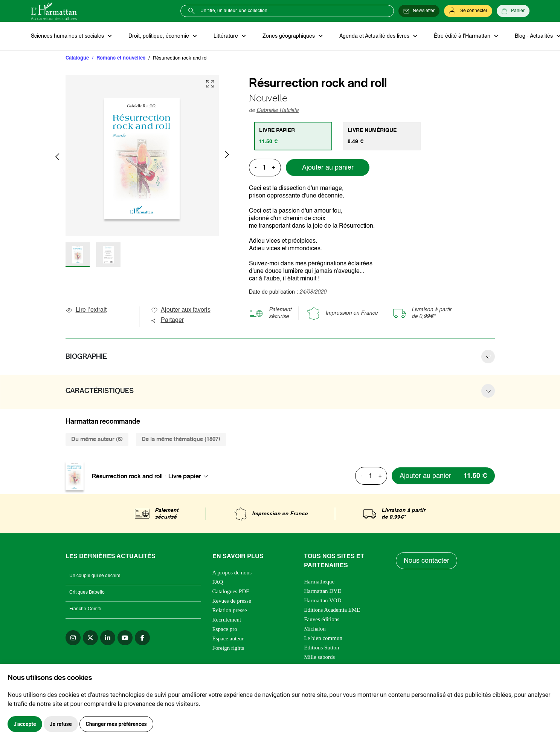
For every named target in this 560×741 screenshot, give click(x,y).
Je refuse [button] (61, 724)
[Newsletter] (419, 11)
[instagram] (73, 638)
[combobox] (191, 476)
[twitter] (90, 638)
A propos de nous (232, 573)
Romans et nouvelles (121, 58)
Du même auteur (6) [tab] (97, 439)
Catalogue (77, 58)
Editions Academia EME (332, 610)
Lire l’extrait (86, 310)
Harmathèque (319, 582)
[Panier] (513, 11)
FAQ (218, 582)
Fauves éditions (322, 619)
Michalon (315, 629)
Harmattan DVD (323, 591)
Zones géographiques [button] (289, 36)
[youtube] (125, 638)
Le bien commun (323, 638)
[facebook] (142, 638)
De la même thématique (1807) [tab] (181, 439)
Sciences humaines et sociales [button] (68, 36)
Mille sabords (319, 657)
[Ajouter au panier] (443, 476)
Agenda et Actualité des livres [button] (375, 36)
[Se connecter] (468, 11)
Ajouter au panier (328, 168)
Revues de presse (232, 601)
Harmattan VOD (323, 600)
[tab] (293, 136)
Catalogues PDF (231, 591)
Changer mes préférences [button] (116, 724)
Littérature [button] (227, 36)
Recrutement (227, 620)
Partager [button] (167, 320)
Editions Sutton (321, 648)
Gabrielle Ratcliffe (278, 110)
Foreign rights (228, 648)
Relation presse (230, 610)
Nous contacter (426, 561)
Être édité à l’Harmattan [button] (463, 36)
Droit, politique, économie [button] (159, 36)
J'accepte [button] (25, 724)
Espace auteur (228, 638)
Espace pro (225, 629)
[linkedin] (108, 638)
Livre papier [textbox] (185, 476)
